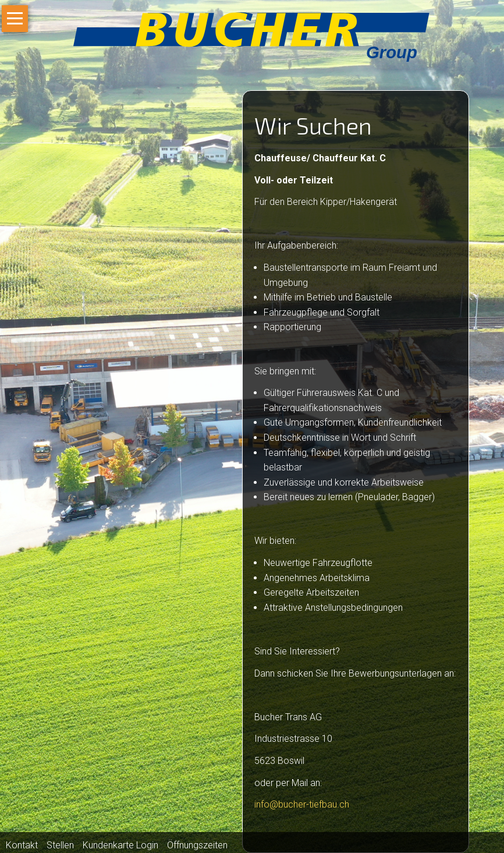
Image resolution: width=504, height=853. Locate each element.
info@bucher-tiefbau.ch (302, 804)
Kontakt (22, 845)
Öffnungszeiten (197, 845)
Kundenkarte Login (120, 845)
